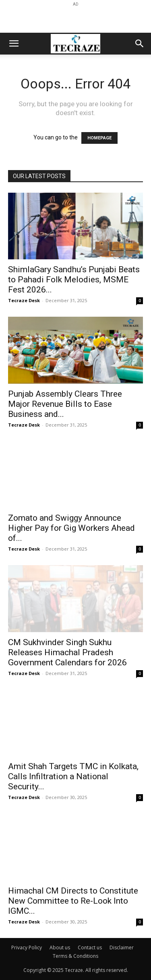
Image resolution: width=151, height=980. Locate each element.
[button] (14, 44)
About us (60, 947)
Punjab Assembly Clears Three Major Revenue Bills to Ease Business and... (65, 404)
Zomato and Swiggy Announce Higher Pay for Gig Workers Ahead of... (71, 528)
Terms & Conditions (75, 956)
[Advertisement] (76, 19)
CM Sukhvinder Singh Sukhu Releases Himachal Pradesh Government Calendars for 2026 (67, 652)
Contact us (90, 947)
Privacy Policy (27, 947)
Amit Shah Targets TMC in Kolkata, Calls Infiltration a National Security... (73, 776)
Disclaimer (122, 947)
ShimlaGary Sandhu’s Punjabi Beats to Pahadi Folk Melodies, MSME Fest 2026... (74, 280)
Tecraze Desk (24, 300)
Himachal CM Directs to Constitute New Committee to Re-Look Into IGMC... (73, 901)
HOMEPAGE (99, 138)
